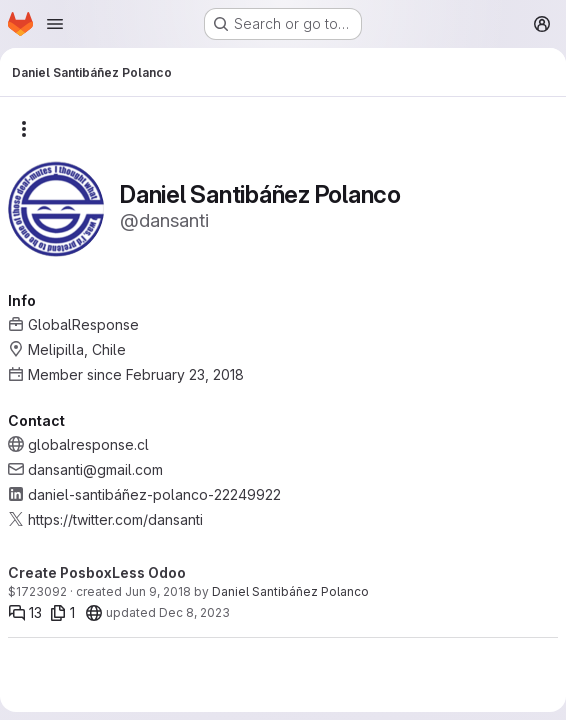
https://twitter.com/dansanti (115, 519)
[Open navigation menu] (55, 24)
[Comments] (25, 613)
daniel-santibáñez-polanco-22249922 (154, 494)
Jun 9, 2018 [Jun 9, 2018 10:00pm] (158, 591)
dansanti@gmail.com (95, 469)
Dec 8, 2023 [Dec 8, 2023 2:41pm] (194, 612)
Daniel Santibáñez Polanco (290, 591)
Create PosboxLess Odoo (97, 572)
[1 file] (62, 613)
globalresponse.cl (88, 444)
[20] (94, 613)
